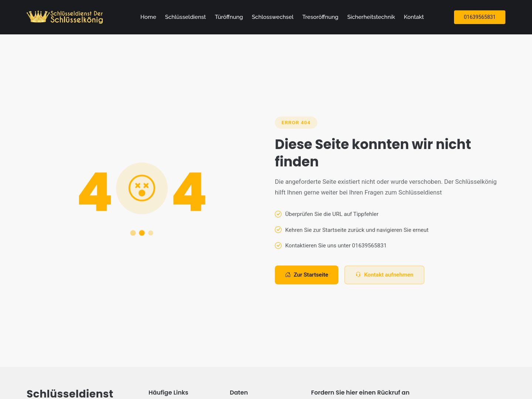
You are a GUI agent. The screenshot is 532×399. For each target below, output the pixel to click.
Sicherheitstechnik (371, 17)
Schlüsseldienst (186, 17)
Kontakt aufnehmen (384, 275)
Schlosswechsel (273, 17)
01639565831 (480, 17)
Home (148, 17)
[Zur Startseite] (66, 17)
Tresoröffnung (320, 17)
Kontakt (414, 17)
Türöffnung (229, 17)
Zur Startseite (307, 275)
